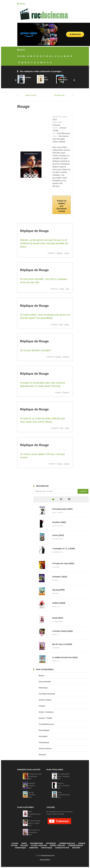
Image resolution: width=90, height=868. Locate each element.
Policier (42, 706)
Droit (61, 324)
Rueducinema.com (48, 856)
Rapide (66, 464)
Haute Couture (31, 95)
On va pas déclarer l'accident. (36, 350)
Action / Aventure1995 (64, 80)
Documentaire (45, 682)
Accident (58, 357)
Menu (21, 4)
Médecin (60, 253)
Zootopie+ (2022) (60, 577)
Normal (60, 464)
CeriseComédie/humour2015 (63, 795)
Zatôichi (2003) (59, 603)
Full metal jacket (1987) (62, 509)
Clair (67, 289)
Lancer (83, 491)
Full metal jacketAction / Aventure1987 (63, 776)
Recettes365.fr (45, 860)
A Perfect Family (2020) (63, 631)
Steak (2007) (58, 618)
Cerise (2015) (58, 535)
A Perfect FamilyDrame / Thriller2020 (34, 823)
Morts (67, 428)
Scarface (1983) (59, 522)
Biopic (41, 675)
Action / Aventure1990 (44, 80)
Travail (67, 253)
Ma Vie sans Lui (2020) (62, 644)
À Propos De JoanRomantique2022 (35, 776)
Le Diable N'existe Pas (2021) (65, 657)
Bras (62, 428)
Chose (62, 289)
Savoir (67, 324)
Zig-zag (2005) (58, 590)
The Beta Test (59, 95)
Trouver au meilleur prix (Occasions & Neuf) (62, 206)
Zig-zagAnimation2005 (31, 795)
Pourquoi (66, 392)
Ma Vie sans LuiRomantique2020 (34, 832)
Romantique (44, 730)
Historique (43, 688)
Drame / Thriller (46, 718)
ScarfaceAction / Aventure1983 (63, 786)
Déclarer (66, 357)
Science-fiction (45, 748)
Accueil (15, 843)
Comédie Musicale (47, 694)
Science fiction (45, 700)
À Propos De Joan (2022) (63, 563)
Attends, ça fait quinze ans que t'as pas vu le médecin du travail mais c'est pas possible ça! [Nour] (44, 243)
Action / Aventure (46, 712)
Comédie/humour (46, 724)
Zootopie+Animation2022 (31, 786)
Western (42, 755)
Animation (43, 736)
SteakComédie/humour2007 (34, 814)
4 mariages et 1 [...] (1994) (64, 549)
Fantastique (44, 742)
